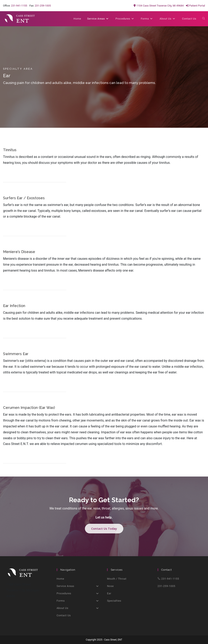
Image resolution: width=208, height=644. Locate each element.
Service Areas (79, 586)
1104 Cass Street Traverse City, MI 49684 (159, 6)
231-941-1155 (19, 6)
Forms (79, 601)
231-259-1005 (43, 6)
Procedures (79, 593)
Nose (110, 586)
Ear (109, 593)
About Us (79, 608)
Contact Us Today (104, 529)
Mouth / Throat (117, 579)
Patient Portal (195, 6)
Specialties (114, 601)
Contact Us (64, 615)
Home (60, 579)
